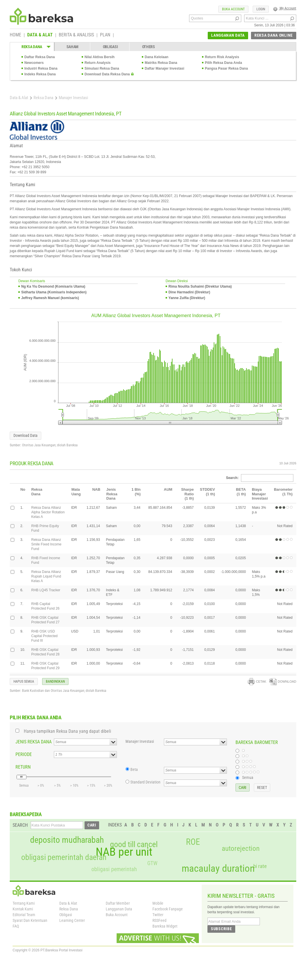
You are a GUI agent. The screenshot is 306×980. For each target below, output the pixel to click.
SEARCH (20, 825)
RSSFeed (159, 920)
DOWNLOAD (283, 682)
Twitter (158, 915)
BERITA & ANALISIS (76, 35)
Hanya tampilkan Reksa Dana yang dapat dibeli (67, 731)
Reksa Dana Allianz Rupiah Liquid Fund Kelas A (46, 576)
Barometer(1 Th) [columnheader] (283, 492)
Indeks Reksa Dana (40, 74)
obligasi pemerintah (114, 869)
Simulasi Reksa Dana (102, 68)
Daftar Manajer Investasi (164, 68)
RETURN (23, 767)
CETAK (257, 682)
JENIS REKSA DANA (34, 742)
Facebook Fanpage (168, 909)
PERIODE (24, 754)
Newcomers (34, 63)
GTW (152, 863)
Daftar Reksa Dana (40, 57)
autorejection (241, 848)
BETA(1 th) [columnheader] (241, 492)
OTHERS (149, 47)
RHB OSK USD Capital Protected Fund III (44, 636)
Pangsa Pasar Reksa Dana (226, 68)
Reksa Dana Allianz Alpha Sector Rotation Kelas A (48, 512)
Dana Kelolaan (157, 57)
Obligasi (66, 915)
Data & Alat (19, 98)
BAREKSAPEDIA (26, 814)
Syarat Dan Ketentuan (30, 920)
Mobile (158, 903)
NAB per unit (124, 852)
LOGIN (261, 9)
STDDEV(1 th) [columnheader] (208, 492)
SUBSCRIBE (221, 929)
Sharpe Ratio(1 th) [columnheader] (187, 494)
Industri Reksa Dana (41, 68)
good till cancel (134, 845)
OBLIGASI (110, 47)
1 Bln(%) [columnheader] (136, 492)
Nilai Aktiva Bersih (100, 57)
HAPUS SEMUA (24, 682)
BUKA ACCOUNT (233, 9)
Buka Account (117, 915)
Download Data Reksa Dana (107, 74)
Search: (260, 478)
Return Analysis (98, 63)
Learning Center (72, 920)
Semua (248, 777)
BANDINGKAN (55, 682)
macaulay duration (218, 868)
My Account (285, 8)
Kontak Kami (23, 909)
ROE (193, 842)
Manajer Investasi (140, 741)
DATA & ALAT (40, 35)
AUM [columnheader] (168, 489)
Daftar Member (118, 903)
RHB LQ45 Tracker (46, 590)
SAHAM (73, 47)
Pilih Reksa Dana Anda (223, 63)
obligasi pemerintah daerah (64, 857)
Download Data (25, 435)
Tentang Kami (24, 903)
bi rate (260, 866)
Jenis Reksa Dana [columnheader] (112, 494)
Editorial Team (24, 915)
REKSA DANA (32, 47)
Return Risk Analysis (222, 57)
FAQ (16, 926)
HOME (15, 35)
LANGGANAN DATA (228, 35)
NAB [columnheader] (96, 489)
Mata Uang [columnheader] (76, 492)
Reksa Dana (43, 98)
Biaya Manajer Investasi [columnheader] (260, 494)
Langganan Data (119, 909)
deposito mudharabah (67, 840)
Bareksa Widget (165, 926)
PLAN (105, 35)
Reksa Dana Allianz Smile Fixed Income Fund (46, 544)
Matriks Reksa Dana (161, 63)
